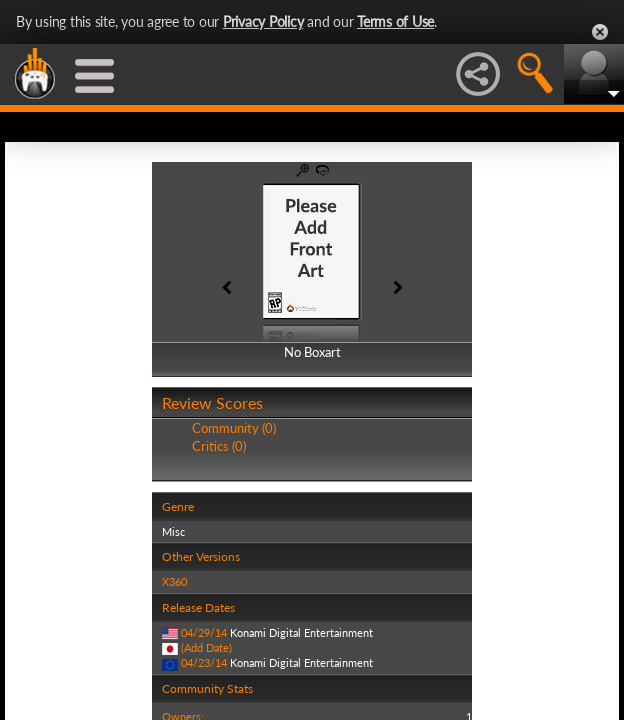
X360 (174, 581)
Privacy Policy (263, 21)
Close (600, 32)
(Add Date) (206, 647)
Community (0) (234, 428)
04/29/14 (204, 632)
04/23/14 (204, 662)
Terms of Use (395, 21)
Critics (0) (219, 446)
